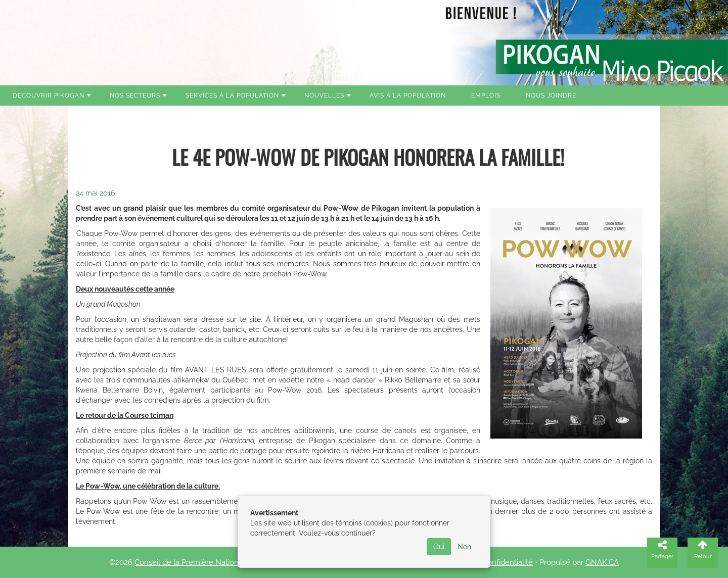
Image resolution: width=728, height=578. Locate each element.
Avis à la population (408, 95)
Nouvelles (324, 95)
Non (464, 547)
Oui (439, 547)
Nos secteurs (135, 95)
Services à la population (232, 95)
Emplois (486, 95)
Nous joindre (551, 95)
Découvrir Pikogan (49, 95)
